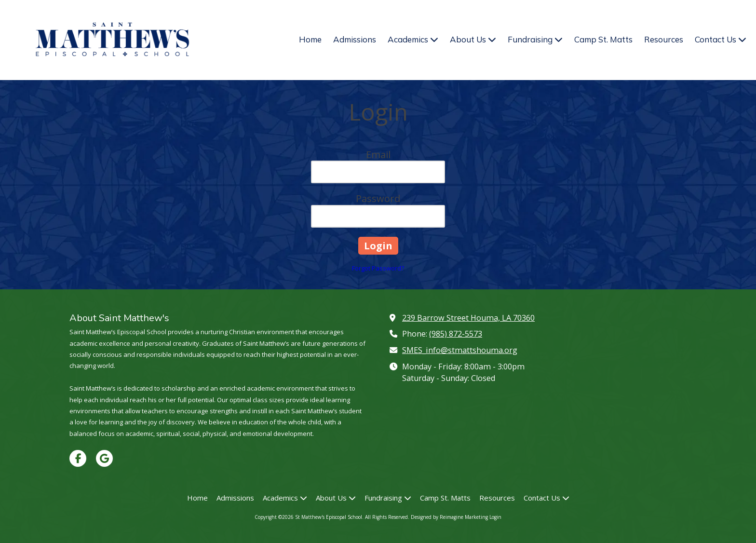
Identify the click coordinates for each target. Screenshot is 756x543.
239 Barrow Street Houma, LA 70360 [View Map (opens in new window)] (468, 318)
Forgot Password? (378, 268)
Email (378, 155)
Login (495, 517)
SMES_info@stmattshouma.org (460, 350)
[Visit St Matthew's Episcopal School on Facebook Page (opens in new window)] (78, 458)
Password (378, 198)
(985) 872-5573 (456, 334)
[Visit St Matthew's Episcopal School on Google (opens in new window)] (104, 458)
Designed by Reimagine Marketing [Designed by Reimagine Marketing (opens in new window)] (449, 517)
